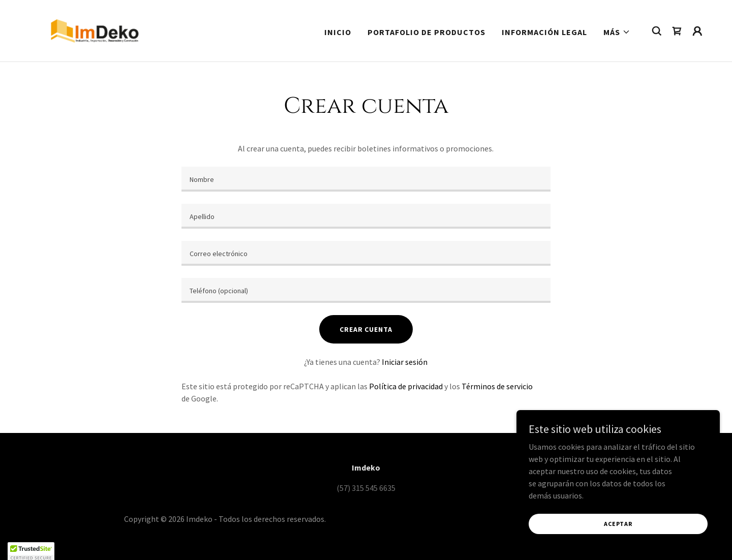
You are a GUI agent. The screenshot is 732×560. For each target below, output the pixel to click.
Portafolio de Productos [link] (426, 32)
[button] (617, 32)
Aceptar (618, 524)
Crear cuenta (366, 329)
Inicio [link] (338, 32)
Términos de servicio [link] (497, 386)
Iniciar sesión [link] (405, 362)
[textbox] (366, 179)
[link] (95, 29)
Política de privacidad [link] (406, 386)
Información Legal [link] (544, 32)
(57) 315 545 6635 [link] (366, 488)
